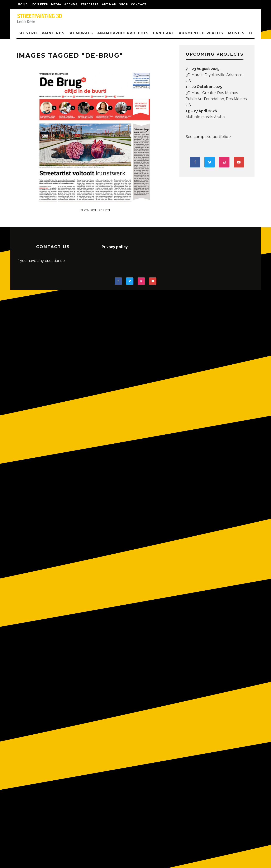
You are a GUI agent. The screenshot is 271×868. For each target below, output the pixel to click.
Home (23, 4)
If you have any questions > (41, 261)
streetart (90, 4)
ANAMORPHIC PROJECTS (123, 33)
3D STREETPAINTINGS (42, 33)
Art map (109, 4)
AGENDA (71, 4)
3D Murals (81, 33)
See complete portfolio (207, 137)
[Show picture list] (95, 210)
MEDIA (56, 4)
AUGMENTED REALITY (201, 33)
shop (123, 4)
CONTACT (139, 4)
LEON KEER (39, 4)
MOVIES (236, 33)
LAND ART (164, 33)
